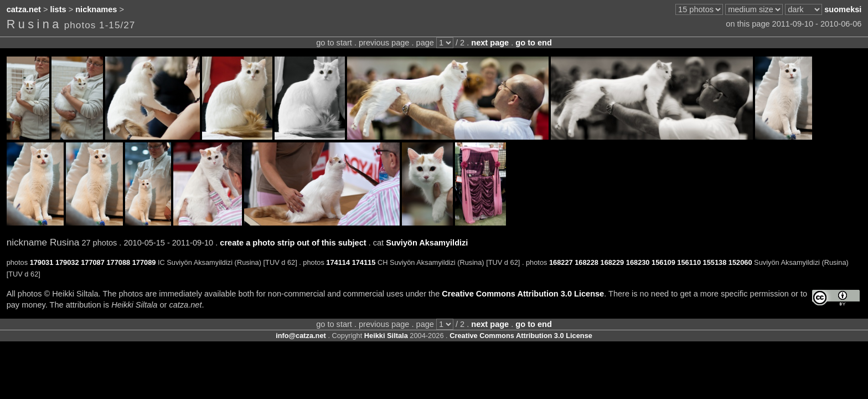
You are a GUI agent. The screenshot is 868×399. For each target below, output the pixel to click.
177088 (118, 262)
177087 (93, 262)
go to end (533, 43)
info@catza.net (301, 336)
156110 (689, 262)
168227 (561, 262)
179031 (42, 262)
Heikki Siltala (386, 336)
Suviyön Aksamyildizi (427, 243)
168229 (613, 262)
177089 (144, 262)
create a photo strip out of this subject (293, 243)
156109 (663, 262)
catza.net (24, 9)
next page (490, 43)
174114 (338, 262)
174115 (364, 262)
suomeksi (843, 9)
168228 (587, 262)
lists (58, 9)
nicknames (96, 9)
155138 (715, 262)
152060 (740, 262)
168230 (638, 262)
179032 (67, 262)
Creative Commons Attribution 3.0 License (523, 294)
